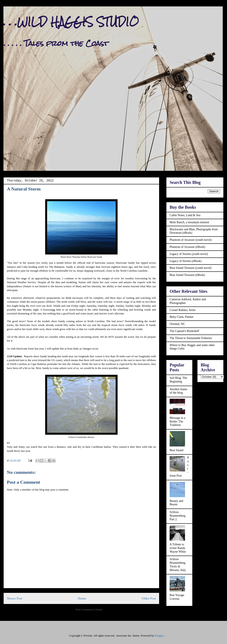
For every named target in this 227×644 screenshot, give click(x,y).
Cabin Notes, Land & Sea (185, 215)
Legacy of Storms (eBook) (186, 261)
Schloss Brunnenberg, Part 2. (178, 516)
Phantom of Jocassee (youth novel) (191, 240)
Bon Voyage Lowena (177, 597)
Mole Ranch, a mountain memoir (189, 222)
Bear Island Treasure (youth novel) (190, 268)
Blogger (159, 636)
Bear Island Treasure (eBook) (187, 275)
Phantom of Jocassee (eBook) (187, 247)
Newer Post (15, 598)
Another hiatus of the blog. (178, 391)
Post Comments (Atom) (89, 609)
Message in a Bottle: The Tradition (177, 422)
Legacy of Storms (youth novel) (189, 254)
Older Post (149, 598)
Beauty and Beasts (176, 503)
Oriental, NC (177, 324)
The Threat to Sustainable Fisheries (191, 338)
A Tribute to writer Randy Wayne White (178, 548)
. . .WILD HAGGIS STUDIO (71, 22)
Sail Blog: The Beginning (178, 380)
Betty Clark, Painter (182, 317)
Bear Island (176, 450)
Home (82, 598)
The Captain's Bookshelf (184, 331)
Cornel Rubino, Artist (183, 310)
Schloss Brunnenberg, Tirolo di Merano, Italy (178, 564)
